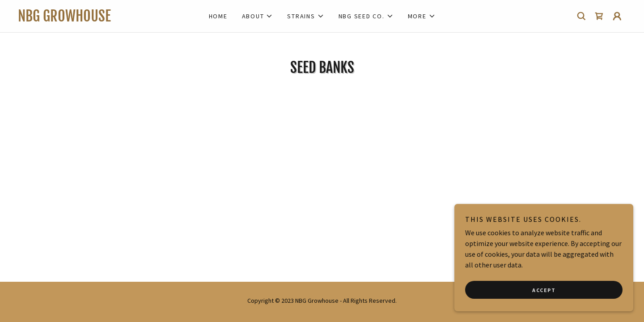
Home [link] (218, 16)
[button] (258, 16)
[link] (94, 19)
